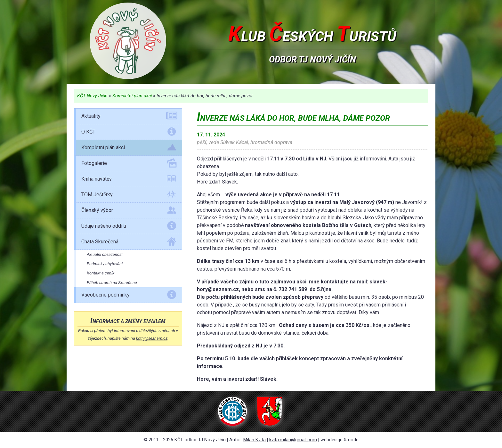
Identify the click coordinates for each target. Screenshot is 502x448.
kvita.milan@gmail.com (293, 440)
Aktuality (129, 117)
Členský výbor (129, 211)
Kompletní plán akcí (132, 96)
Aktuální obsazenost (105, 254)
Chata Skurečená (129, 243)
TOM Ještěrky (129, 196)
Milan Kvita (255, 440)
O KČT (129, 133)
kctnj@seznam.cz (152, 338)
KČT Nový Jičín (92, 96)
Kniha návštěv (129, 180)
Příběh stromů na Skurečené (112, 283)
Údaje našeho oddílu (129, 227)
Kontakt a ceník (101, 273)
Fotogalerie (129, 164)
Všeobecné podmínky (129, 296)
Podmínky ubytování (105, 264)
